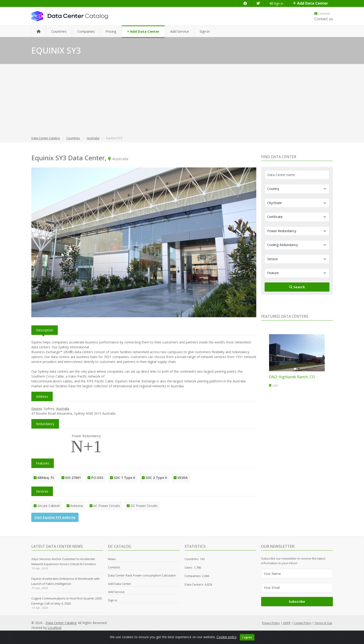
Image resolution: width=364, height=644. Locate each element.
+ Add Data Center (143, 31)
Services (42, 491)
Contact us (324, 19)
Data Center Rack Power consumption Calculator (142, 575)
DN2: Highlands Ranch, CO (292, 377)
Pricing (111, 31)
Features (43, 463)
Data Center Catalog (61, 623)
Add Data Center (310, 3)
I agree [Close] (247, 639)
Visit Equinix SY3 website (55, 517)
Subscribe (297, 601)
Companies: (193, 576)
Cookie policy (227, 639)
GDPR (287, 623)
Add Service (180, 31)
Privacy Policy (271, 623)
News (112, 559)
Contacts (322, 13)
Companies (86, 31)
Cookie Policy (302, 623)
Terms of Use (323, 623)
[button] (295, 369)
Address (42, 396)
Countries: (192, 559)
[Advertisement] (182, 101)
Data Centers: (194, 584)
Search (297, 287)
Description (45, 330)
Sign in (276, 3)
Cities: (189, 567)
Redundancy (45, 424)
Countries (59, 31)
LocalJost (55, 628)
